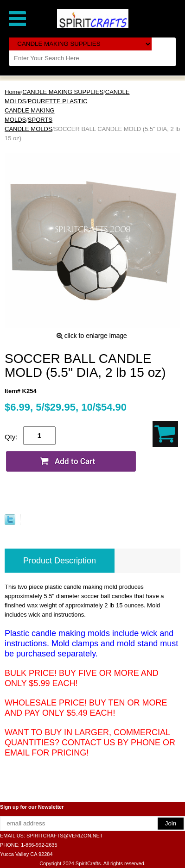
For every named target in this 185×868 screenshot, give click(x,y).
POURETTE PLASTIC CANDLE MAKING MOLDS (46, 110)
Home (13, 92)
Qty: (11, 437)
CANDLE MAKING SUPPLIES (63, 92)
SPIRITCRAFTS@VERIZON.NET (65, 836)
